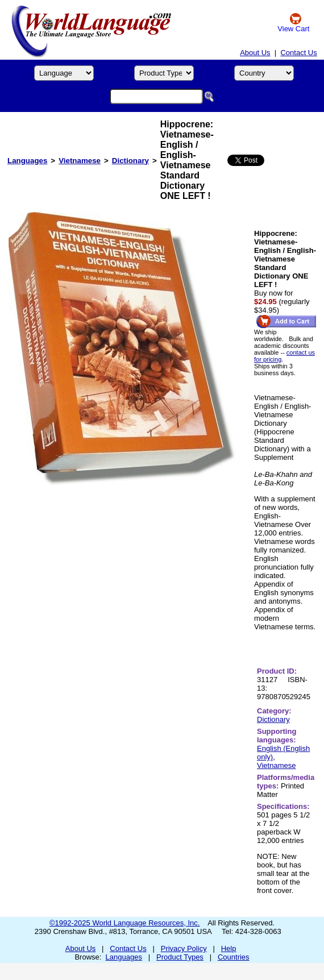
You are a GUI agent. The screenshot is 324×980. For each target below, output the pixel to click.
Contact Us (298, 53)
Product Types (180, 957)
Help (229, 948)
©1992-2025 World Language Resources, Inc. (124, 923)
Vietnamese (80, 161)
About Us (255, 53)
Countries (234, 957)
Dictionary (130, 161)
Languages (27, 161)
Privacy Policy (184, 948)
